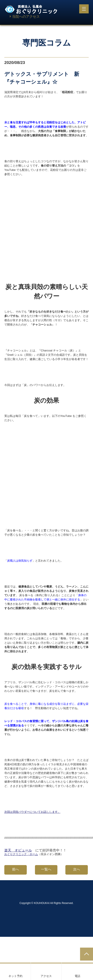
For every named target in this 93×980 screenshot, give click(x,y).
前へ (16, 869)
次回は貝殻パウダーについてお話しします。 (32, 812)
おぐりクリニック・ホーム (21, 854)
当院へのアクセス (24, 17)
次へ (77, 869)
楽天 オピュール (18, 850)
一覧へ (46, 869)
